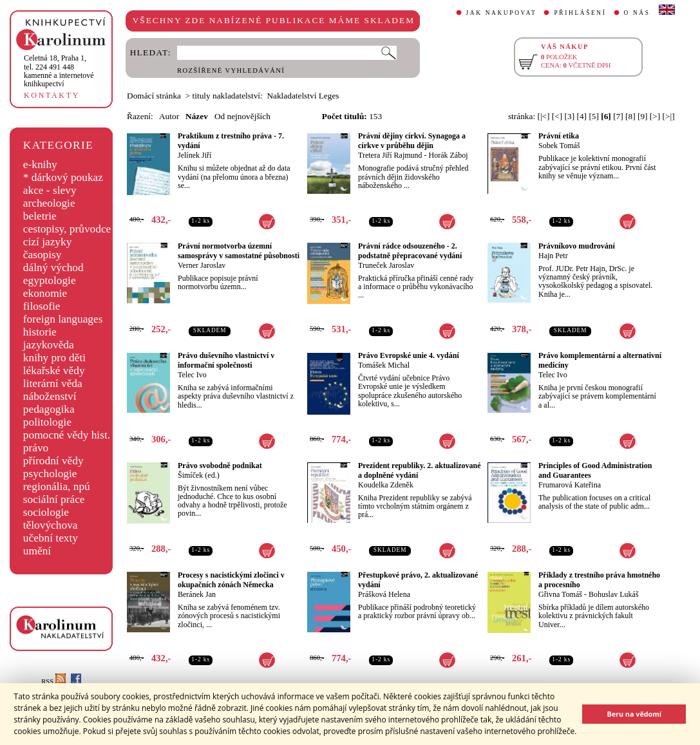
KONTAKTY (52, 95)
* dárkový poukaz (63, 177)
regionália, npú (57, 486)
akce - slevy (50, 190)
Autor (169, 116)
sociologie (46, 512)
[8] (630, 116)
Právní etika (559, 136)
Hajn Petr (553, 256)
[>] (655, 116)
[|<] (543, 116)
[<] (557, 116)
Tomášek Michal (384, 365)
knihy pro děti (54, 358)
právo (36, 448)
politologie (47, 422)
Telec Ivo (192, 375)
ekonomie (45, 293)
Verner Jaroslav (202, 265)
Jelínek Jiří (194, 155)
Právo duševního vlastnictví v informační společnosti (226, 360)
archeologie (49, 203)
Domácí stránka (154, 96)
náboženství (50, 396)
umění (37, 551)
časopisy (43, 255)
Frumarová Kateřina (570, 485)
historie (40, 332)
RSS (53, 682)
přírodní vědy (53, 461)
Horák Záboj (449, 155)
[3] (570, 116)
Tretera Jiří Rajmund (390, 155)
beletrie (40, 216)
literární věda (53, 383)
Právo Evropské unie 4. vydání (409, 355)
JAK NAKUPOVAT (502, 13)
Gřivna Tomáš (560, 594)
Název (197, 116)
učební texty (51, 538)
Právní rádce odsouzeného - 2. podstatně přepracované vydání (410, 251)
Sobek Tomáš (559, 146)
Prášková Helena (384, 594)
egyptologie (50, 280)
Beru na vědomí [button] (634, 714)
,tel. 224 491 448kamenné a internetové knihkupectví (59, 71)
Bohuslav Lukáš (614, 594)
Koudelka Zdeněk (386, 485)
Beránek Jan (197, 594)
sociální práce (54, 499)
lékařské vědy (54, 371)
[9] (643, 116)
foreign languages (63, 319)
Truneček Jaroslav (386, 265)
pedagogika (49, 409)
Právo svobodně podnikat (220, 466)
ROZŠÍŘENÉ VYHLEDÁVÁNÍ (231, 71)
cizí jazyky (48, 242)
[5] (594, 116)
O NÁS (637, 13)
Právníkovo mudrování (577, 246)
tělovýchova (51, 525)
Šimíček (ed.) (199, 475)
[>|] (669, 116)
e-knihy (40, 165)
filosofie (42, 306)
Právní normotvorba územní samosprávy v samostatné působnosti (239, 251)
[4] (582, 116)
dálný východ (53, 268)
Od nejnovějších (242, 116)
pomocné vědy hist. (67, 435)
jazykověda (49, 345)
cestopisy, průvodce (67, 229)
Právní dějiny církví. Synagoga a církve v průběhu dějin (412, 141)
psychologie (50, 474)
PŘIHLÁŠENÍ (580, 13)
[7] (618, 116)
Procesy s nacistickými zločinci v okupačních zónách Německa (231, 580)
